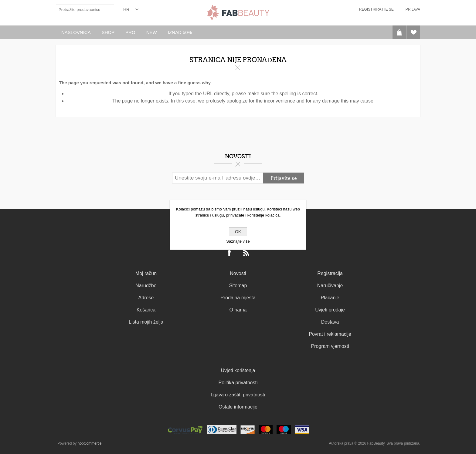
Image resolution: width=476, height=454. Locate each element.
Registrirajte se (376, 9)
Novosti (238, 273)
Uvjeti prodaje (330, 310)
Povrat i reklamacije (330, 334)
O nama (238, 310)
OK (238, 232)
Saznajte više (238, 241)
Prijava (413, 9)
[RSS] (246, 253)
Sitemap (238, 286)
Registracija (330, 273)
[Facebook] (230, 253)
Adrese (146, 298)
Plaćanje (330, 298)
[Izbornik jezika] (131, 9)
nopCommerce (90, 443)
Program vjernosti (330, 346)
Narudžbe (146, 286)
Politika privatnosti (238, 383)
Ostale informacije (238, 407)
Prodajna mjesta (238, 298)
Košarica (146, 310)
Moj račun (146, 273)
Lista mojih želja (146, 322)
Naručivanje (330, 286)
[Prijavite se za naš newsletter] (218, 178)
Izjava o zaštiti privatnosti (238, 395)
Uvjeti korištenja (238, 370)
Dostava (330, 322)
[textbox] (80, 9)
